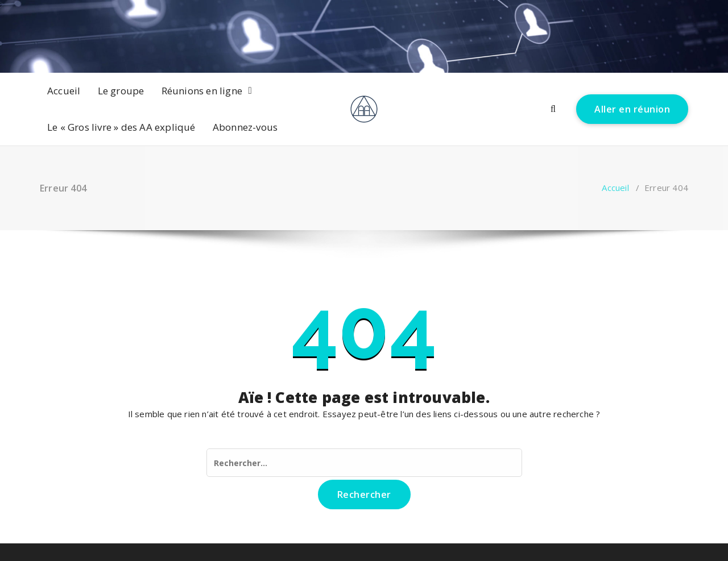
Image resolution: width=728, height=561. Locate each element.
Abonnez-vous (245, 127)
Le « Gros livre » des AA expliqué (121, 127)
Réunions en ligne (202, 91)
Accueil (64, 91)
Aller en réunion (632, 109)
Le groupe (121, 91)
